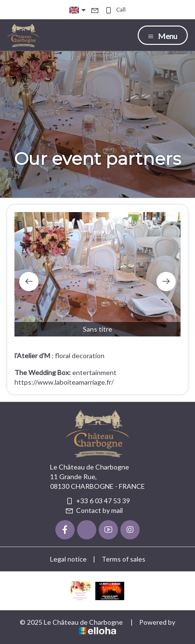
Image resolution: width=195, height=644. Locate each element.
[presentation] (29, 282)
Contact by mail (94, 510)
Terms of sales (123, 559)
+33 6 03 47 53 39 (97, 501)
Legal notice (68, 559)
